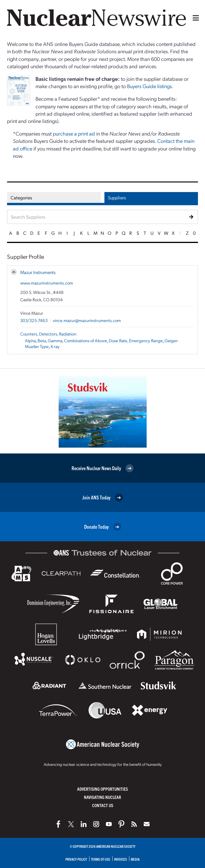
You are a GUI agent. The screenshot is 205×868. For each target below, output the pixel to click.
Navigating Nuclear (103, 797)
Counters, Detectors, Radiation (48, 334)
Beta (42, 340)
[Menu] (194, 18)
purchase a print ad (74, 133)
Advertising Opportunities (103, 789)
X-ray (55, 346)
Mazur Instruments (38, 272)
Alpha (30, 340)
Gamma (55, 340)
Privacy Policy (76, 859)
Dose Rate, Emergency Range (136, 340)
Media (135, 859)
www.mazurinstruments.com (47, 283)
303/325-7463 (34, 320)
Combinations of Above (85, 340)
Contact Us (103, 805)
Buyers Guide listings (149, 86)
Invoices (121, 859)
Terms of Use (101, 859)
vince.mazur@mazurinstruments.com (87, 320)
